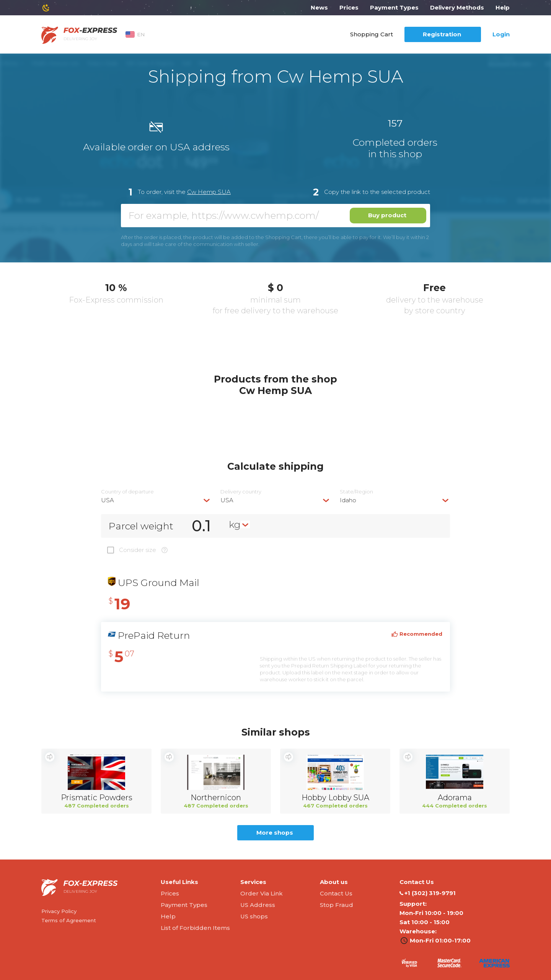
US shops (254, 916)
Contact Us (336, 893)
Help (503, 7)
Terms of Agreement (69, 920)
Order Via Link (262, 893)
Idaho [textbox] (348, 500)
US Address (258, 905)
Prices (349, 7)
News (319, 7)
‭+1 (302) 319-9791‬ (428, 893)
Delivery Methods (457, 7)
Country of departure (127, 492)
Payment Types (394, 7)
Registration (442, 34)
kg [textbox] (235, 524)
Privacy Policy (59, 911)
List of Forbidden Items (195, 928)
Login (501, 34)
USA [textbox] (108, 500)
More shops (275, 833)
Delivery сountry (241, 492)
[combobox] (156, 500)
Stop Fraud (337, 905)
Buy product (387, 215)
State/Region (356, 492)
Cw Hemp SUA (209, 192)
